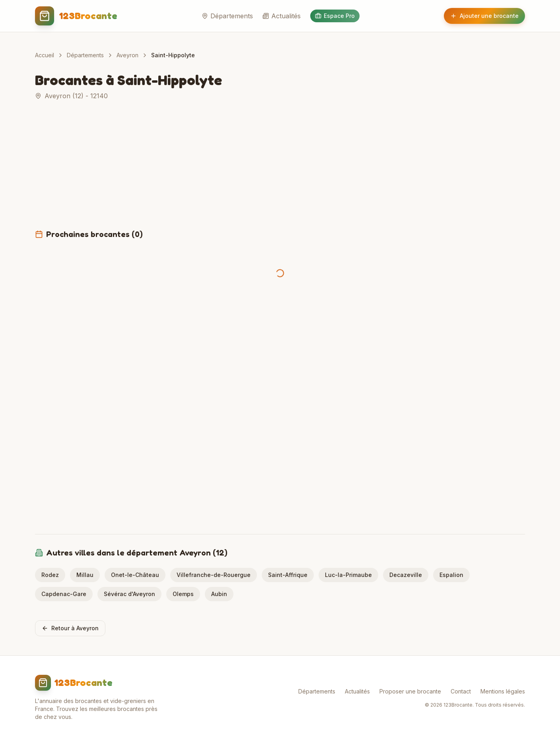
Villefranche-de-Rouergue (214, 575)
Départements (227, 16)
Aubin (219, 594)
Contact (461, 691)
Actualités (282, 16)
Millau (85, 575)
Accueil (45, 55)
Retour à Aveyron (70, 628)
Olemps (183, 594)
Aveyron (127, 55)
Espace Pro (335, 16)
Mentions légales (503, 691)
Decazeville (406, 575)
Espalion (451, 575)
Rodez (50, 575)
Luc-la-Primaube (348, 575)
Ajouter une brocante (484, 16)
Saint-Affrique (288, 575)
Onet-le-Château (135, 575)
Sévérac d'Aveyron (129, 594)
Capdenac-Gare (64, 594)
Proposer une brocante (410, 691)
